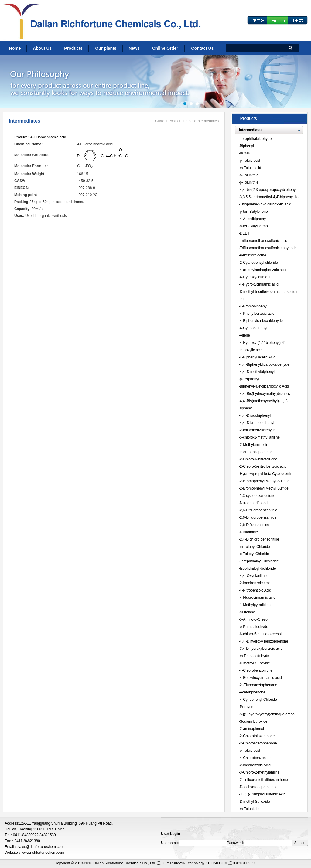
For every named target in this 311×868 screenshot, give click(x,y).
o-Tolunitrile (249, 175)
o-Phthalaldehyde (254, 627)
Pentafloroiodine (253, 255)
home (188, 121)
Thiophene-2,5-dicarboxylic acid (266, 204)
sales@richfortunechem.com (41, 847)
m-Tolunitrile (250, 809)
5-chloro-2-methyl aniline (260, 437)
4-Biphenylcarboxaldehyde (261, 321)
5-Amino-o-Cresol (254, 619)
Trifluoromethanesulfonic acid (264, 241)
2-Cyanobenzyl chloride (259, 263)
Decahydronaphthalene (259, 787)
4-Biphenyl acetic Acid (258, 357)
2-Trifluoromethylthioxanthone (264, 780)
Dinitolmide (249, 532)
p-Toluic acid (250, 161)
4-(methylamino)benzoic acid (263, 270)
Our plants (106, 48)
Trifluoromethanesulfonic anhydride (268, 248)
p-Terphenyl (249, 379)
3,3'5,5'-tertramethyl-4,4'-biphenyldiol (270, 197)
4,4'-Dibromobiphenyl (257, 423)
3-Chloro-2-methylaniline (260, 772)
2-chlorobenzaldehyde (258, 430)
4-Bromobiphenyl (254, 306)
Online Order (165, 48)
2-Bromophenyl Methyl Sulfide (264, 488)
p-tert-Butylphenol (254, 212)
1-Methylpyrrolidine (255, 605)
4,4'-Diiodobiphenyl (255, 415)
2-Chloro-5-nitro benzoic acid (263, 466)
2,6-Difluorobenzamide (258, 517)
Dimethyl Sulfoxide (255, 663)
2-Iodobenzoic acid (255, 583)
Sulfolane (248, 612)
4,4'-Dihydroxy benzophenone (264, 641)
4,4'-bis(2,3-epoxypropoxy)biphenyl (268, 190)
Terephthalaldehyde (256, 139)
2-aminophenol (252, 729)
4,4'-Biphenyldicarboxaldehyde (265, 364)
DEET (245, 233)
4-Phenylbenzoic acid (257, 314)
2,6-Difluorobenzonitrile (259, 510)
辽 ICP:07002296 (242, 863)
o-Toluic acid (250, 751)
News (134, 48)
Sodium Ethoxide (254, 721)
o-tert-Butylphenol (254, 226)
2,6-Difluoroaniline (255, 525)
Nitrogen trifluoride (255, 503)
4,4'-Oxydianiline (253, 576)
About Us (42, 48)
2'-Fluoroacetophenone (259, 685)
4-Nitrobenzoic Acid (256, 590)
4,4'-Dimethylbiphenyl (257, 372)
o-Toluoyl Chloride (255, 554)
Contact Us (203, 48)
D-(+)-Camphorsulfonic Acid (263, 794)
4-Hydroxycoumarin (256, 277)
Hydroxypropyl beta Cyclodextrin (266, 474)
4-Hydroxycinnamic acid (259, 284)
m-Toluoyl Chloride (255, 547)
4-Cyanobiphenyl (254, 328)
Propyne (247, 707)
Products (73, 48)
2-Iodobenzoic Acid (255, 765)
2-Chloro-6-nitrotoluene (259, 459)
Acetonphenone (253, 692)
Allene (245, 335)
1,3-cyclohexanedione (258, 496)
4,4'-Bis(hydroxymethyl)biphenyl (266, 394)
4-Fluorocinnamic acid (48, 137)
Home (15, 48)
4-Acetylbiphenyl (253, 219)
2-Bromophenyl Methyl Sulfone (265, 481)
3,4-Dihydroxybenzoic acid (261, 649)
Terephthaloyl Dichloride (259, 561)
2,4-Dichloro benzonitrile (260, 539)
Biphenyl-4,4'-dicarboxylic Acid (265, 386)
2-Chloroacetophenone (258, 743)
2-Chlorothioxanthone (257, 736)
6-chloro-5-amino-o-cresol (261, 634)
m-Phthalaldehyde (255, 656)
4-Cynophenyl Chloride (258, 700)
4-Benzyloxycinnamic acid (261, 678)
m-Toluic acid (251, 168)
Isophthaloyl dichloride (258, 568)
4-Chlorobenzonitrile (256, 670)
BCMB (245, 153)
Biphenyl (247, 146)
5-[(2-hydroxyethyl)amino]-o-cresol (268, 714)
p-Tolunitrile (249, 182)
